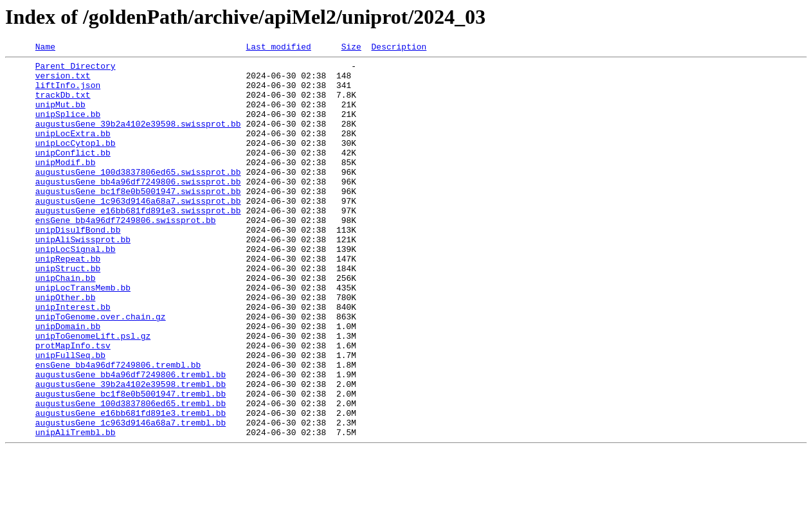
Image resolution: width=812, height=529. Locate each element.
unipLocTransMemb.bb (83, 336)
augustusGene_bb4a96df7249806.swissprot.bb (138, 208)
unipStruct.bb (68, 312)
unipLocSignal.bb (76, 289)
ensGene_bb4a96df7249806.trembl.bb (118, 428)
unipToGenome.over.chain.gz (101, 370)
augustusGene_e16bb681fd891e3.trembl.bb (131, 486)
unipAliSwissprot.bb (83, 278)
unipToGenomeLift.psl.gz (93, 393)
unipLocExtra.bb (73, 150)
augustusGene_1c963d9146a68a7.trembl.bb (131, 498)
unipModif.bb (66, 185)
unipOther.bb (66, 347)
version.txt (63, 81)
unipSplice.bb (68, 127)
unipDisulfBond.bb (78, 266)
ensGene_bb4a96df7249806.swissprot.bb (126, 255)
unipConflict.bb (73, 174)
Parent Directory (76, 69)
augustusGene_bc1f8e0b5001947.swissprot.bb (138, 220)
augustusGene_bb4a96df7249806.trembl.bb (131, 440)
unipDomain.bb (68, 382)
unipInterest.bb (73, 359)
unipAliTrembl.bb (76, 509)
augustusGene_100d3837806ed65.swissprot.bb (138, 197)
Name (45, 48)
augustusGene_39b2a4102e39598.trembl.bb (131, 451)
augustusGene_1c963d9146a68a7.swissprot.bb (138, 231)
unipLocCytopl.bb (76, 162)
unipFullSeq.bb (70, 417)
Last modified (278, 48)
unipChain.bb (66, 324)
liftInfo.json (68, 93)
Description (399, 48)
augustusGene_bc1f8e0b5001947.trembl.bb (131, 463)
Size (351, 48)
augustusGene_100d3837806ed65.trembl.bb (131, 474)
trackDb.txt (63, 104)
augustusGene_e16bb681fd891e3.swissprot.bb (138, 243)
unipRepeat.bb (68, 301)
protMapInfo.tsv (73, 405)
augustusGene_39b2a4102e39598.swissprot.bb (138, 139)
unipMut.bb (60, 116)
